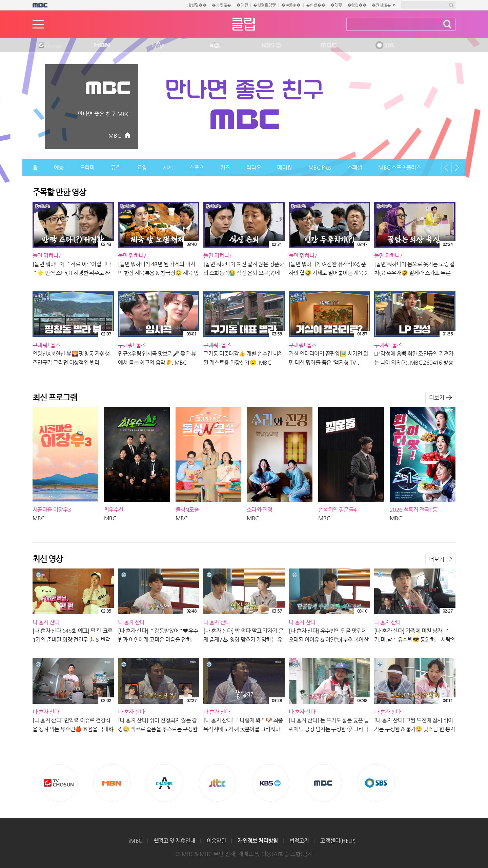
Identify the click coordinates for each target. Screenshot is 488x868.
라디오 (254, 167)
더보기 (437, 398)
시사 (168, 167)
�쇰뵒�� (316, 5)
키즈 (225, 167)
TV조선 (44, 45)
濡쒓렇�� (197, 5)
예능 (59, 167)
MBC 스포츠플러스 (400, 167)
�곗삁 (336, 5)
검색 (447, 24)
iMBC (136, 841)
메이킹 (285, 167)
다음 (457, 168)
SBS (384, 45)
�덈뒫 (242, 5)
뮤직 (116, 167)
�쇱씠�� (357, 5)
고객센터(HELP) (338, 841)
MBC (327, 45)
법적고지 (299, 841)
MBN (102, 45)
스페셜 (355, 167)
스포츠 (197, 167)
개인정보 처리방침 (258, 841)
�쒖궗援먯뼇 (265, 5)
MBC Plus (320, 167)
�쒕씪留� (221, 5)
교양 (142, 167)
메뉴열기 (38, 24)
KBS (271, 45)
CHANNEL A (159, 45)
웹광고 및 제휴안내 (175, 841)
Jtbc (215, 45)
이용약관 (217, 841)
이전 (446, 168)
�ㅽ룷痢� (291, 5)
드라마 (87, 167)
